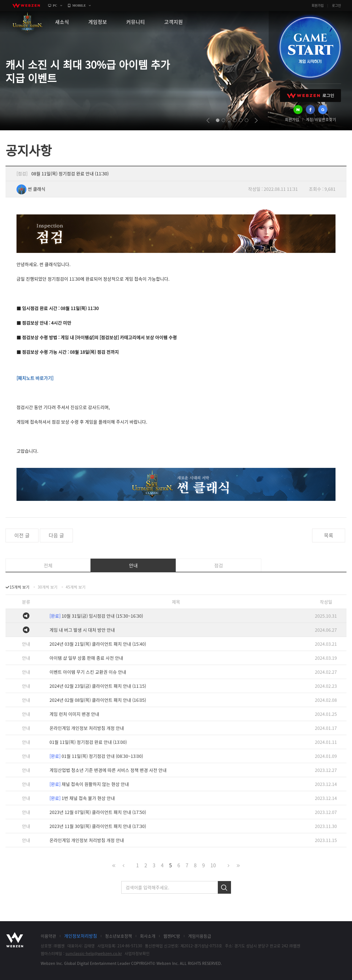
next (256, 120)
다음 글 (56, 535)
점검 (219, 565)
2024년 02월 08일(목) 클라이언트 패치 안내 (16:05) (98, 700)
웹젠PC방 (172, 936)
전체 (48, 565)
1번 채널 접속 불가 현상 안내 (82, 798)
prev (208, 120)
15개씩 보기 (20, 587)
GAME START (310, 47)
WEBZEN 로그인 (310, 96)
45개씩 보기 (76, 587)
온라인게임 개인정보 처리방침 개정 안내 (87, 728)
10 (213, 865)
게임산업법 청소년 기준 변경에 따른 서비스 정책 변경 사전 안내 (108, 770)
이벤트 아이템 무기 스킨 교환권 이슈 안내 (88, 672)
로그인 (336, 5)
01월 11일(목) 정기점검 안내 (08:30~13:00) (96, 756)
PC (55, 5)
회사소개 (148, 936)
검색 (224, 887)
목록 (329, 535)
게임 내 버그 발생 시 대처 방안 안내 (82, 630)
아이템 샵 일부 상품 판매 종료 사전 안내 (86, 658)
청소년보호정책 (119, 936)
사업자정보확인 (137, 953)
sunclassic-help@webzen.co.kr (94, 953)
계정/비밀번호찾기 (321, 119)
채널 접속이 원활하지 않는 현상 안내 (89, 784)
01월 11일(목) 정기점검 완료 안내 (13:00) (88, 742)
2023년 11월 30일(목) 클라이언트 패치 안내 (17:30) (98, 826)
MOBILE (79, 5)
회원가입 (318, 5)
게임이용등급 (200, 936)
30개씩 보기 (48, 587)
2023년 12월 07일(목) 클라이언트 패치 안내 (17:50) (98, 812)
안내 (133, 565)
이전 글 (22, 535)
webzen (26, 5)
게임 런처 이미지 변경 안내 (74, 714)
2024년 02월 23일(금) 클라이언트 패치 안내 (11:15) (98, 686)
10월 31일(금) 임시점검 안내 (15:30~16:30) (96, 616)
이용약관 (48, 936)
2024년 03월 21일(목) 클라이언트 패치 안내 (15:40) (98, 644)
